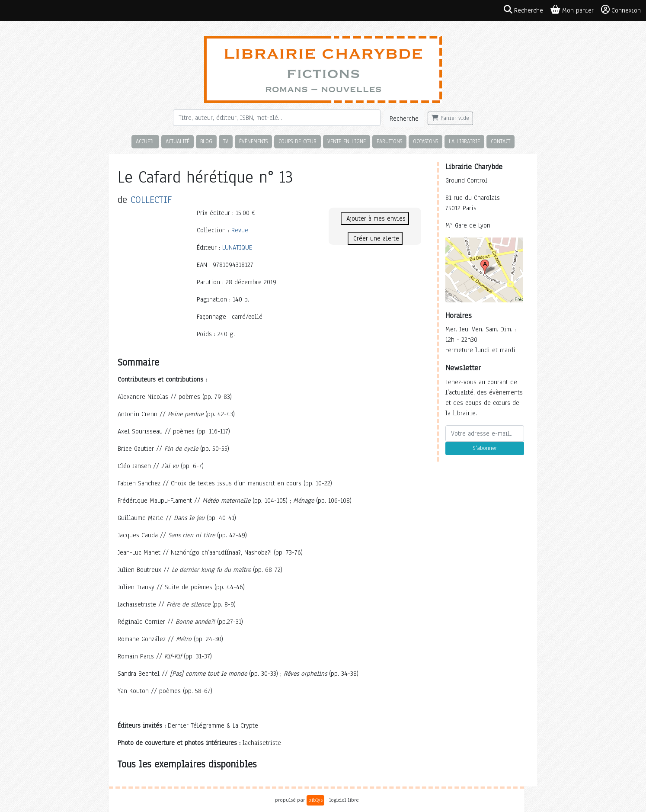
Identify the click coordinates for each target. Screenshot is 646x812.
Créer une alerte (375, 238)
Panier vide (450, 118)
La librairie (464, 141)
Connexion (621, 10)
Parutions (389, 141)
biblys (315, 800)
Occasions (425, 141)
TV (226, 141)
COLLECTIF (151, 200)
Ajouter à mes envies (375, 218)
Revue (240, 230)
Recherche (404, 119)
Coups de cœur (297, 141)
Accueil (145, 141)
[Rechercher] (277, 118)
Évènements (253, 141)
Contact (500, 141)
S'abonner (485, 448)
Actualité (177, 141)
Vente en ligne (347, 141)
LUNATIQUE (237, 247)
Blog (206, 141)
